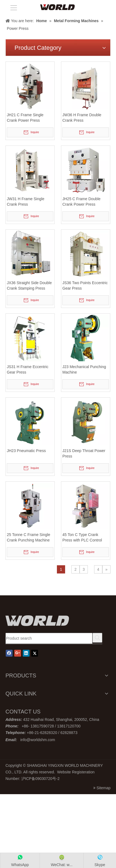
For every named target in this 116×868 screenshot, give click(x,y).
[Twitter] (35, 653)
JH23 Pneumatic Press (26, 451)
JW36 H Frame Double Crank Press (82, 118)
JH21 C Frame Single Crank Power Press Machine (25, 118)
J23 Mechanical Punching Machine (84, 369)
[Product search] (49, 638)
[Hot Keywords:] (97, 638)
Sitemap (104, 788)
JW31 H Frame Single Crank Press (26, 202)
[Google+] (18, 653)
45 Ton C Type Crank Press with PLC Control (82, 537)
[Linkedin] (26, 653)
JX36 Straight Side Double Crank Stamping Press (29, 286)
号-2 (56, 779)
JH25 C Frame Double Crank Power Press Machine (81, 202)
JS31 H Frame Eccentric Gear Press (28, 369)
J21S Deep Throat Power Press (84, 453)
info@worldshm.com (38, 740)
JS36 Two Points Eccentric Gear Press (85, 286)
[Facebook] (9, 653)
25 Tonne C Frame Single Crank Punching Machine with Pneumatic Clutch (29, 538)
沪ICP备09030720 (37, 779)
